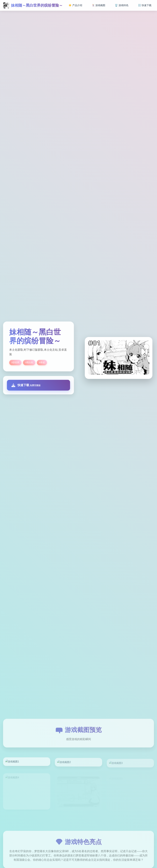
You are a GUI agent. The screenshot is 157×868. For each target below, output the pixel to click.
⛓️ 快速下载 (145, 5)
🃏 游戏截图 (98, 5)
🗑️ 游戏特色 (122, 5)
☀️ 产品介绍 (75, 5)
